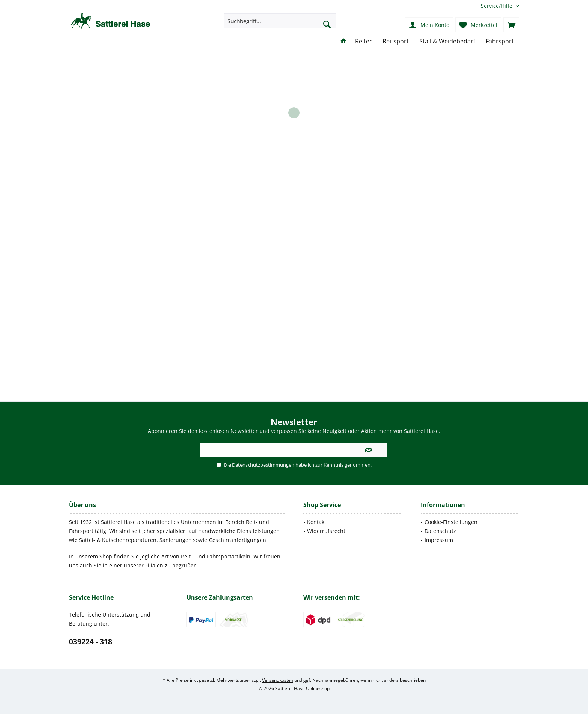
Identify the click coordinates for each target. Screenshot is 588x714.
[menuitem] (497, 6)
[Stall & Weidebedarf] (447, 41)
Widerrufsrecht (326, 531)
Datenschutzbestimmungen (263, 465)
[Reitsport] (396, 41)
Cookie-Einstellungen (451, 522)
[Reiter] (364, 41)
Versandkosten (278, 680)
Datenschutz (440, 531)
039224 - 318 (91, 642)
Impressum (439, 540)
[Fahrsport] (500, 41)
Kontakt (317, 522)
